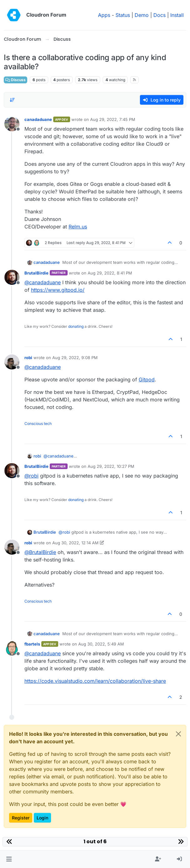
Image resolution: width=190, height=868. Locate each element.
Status (123, 15)
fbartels (32, 644)
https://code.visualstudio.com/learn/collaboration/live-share (95, 681)
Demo (142, 15)
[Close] (178, 734)
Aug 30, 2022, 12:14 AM (75, 543)
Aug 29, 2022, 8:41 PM (110, 273)
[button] (9, 859)
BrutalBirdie (36, 273)
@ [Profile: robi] (31, 476)
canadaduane (38, 119)
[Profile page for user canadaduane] (12, 124)
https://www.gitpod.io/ (58, 290)
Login (42, 818)
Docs (159, 15)
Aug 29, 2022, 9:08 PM (75, 358)
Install (177, 15)
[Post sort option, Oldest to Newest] (12, 100)
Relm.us (78, 227)
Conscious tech (38, 424)
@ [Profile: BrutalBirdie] (40, 552)
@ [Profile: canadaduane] (43, 282)
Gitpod (147, 379)
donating (76, 326)
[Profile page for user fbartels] (12, 648)
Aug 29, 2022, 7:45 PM (113, 119)
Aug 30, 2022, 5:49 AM (101, 644)
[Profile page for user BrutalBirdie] (12, 277)
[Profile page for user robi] (12, 362)
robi (28, 358)
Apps (104, 15)
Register (21, 818)
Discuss (15, 80)
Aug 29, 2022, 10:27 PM (111, 466)
